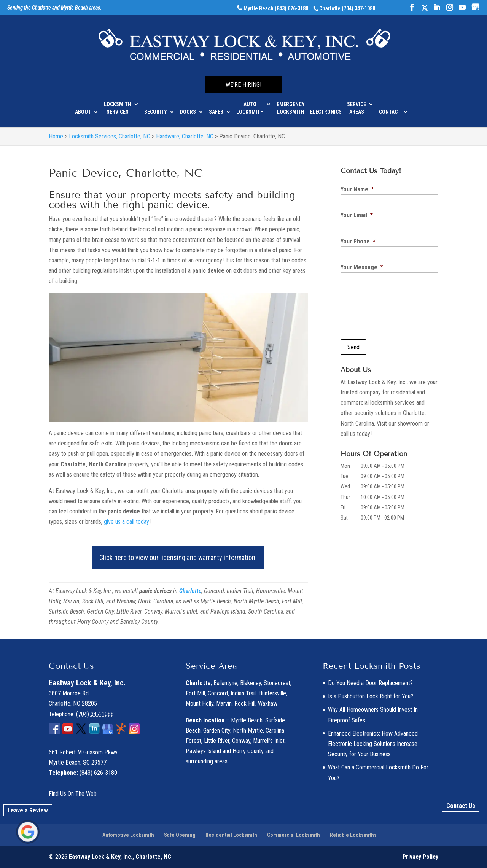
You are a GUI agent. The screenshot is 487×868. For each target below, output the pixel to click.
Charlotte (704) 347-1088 (347, 8)
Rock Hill (245, 703)
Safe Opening (180, 835)
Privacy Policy (420, 857)
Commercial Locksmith (294, 835)
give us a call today (127, 522)
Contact (390, 107)
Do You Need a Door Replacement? (370, 683)
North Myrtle (248, 730)
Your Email (357, 215)
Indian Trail (243, 693)
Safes (216, 107)
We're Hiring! (243, 80)
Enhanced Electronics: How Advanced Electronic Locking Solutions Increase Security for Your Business (373, 744)
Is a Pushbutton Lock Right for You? (371, 696)
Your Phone (358, 241)
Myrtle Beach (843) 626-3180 (273, 8)
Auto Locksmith (250, 103)
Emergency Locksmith (291, 103)
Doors (188, 107)
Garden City (217, 730)
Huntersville (272, 693)
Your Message (362, 267)
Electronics (326, 107)
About (83, 107)
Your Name (357, 189)
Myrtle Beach (247, 720)
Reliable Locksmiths (353, 835)
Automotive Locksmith (128, 835)
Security (156, 107)
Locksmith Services (118, 103)
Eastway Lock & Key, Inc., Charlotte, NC (120, 857)
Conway (241, 741)
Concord (218, 693)
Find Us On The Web (73, 794)
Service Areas (356, 103)
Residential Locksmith (231, 835)
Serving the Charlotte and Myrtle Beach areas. (54, 8)
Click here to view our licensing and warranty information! (178, 557)
